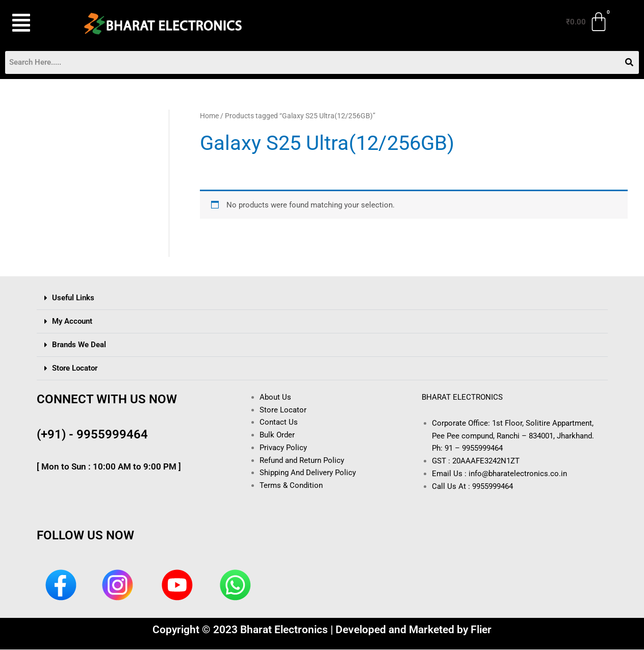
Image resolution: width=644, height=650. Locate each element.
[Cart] (587, 22)
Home (209, 116)
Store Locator (75, 368)
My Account (72, 321)
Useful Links (73, 298)
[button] (35, 23)
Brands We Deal (79, 345)
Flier (481, 630)
